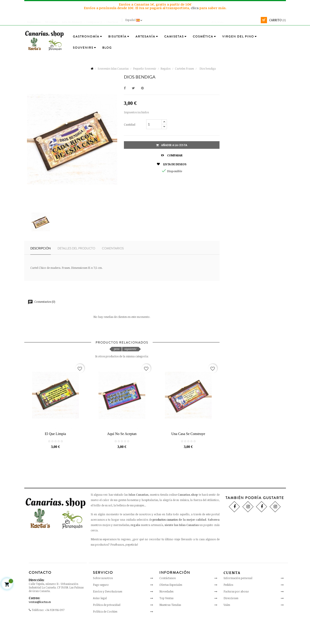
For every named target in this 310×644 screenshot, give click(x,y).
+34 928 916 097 (55, 632)
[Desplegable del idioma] (134, 20)
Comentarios (113, 248)
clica (195, 8)
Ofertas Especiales (171, 607)
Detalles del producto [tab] (76, 248)
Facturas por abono (236, 614)
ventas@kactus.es (40, 624)
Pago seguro (101, 607)
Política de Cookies (105, 634)
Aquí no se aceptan (122, 456)
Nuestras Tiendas (170, 627)
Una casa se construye (188, 456)
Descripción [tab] (41, 248)
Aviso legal (100, 621)
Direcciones (231, 620)
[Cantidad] (154, 124)
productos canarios (165, 542)
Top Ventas (166, 621)
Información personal (238, 600)
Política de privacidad (107, 627)
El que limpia (55, 456)
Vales (227, 627)
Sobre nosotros (103, 601)
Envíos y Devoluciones (108, 614)
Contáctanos (167, 601)
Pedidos (228, 607)
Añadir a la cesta (172, 145)
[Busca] (230, 20)
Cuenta (232, 595)
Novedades (166, 614)
